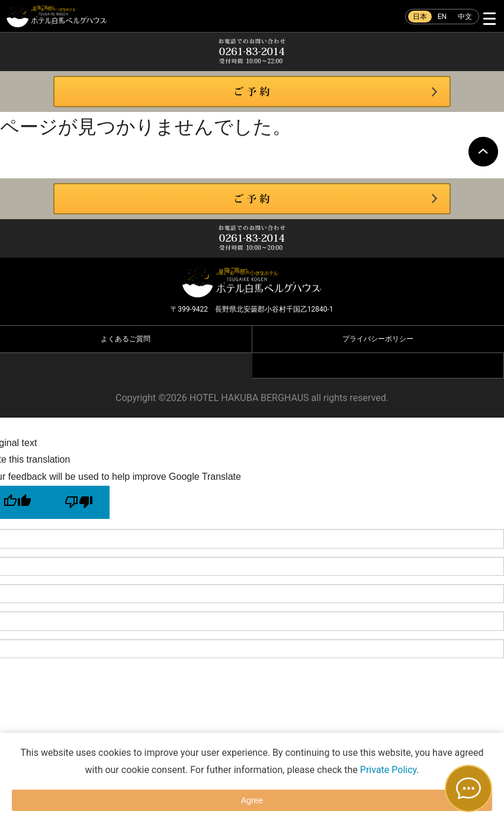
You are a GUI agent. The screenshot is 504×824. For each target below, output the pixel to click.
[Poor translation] (79, 502)
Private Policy (388, 770)
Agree (252, 800)
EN (442, 17)
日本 (420, 17)
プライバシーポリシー (378, 339)
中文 (465, 17)
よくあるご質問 (126, 339)
